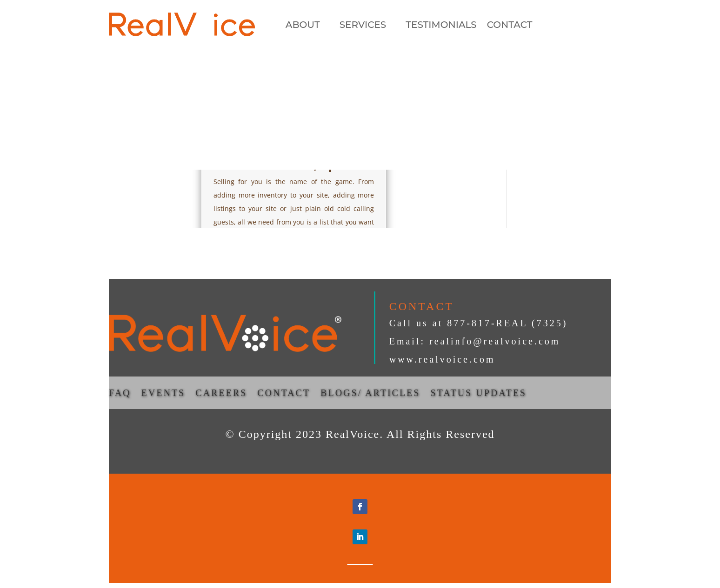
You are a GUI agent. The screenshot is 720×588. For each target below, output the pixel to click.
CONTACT (510, 26)
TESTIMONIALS (441, 26)
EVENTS (163, 394)
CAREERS (221, 394)
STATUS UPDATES (478, 394)
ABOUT (303, 26)
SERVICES (363, 26)
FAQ (120, 394)
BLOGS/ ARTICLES (370, 394)
